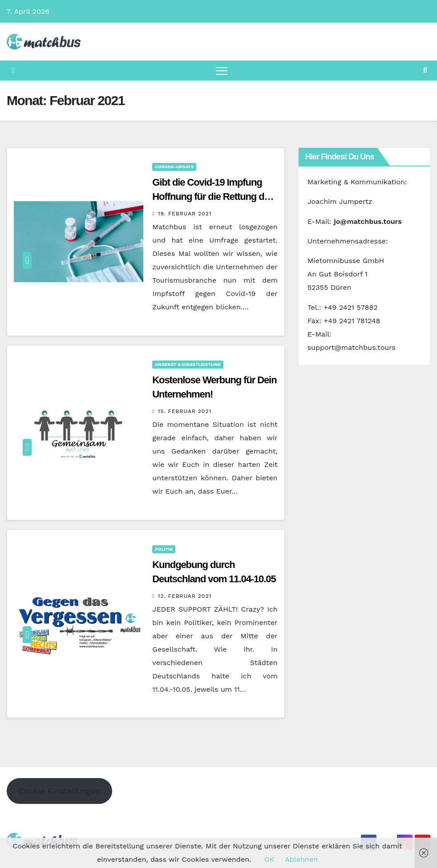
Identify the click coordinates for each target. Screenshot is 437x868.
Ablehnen (301, 859)
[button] (425, 70)
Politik (164, 549)
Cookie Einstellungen (59, 791)
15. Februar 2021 (185, 411)
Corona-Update (174, 167)
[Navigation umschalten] (222, 71)
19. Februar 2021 (185, 214)
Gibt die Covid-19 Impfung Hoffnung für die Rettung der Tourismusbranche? (212, 197)
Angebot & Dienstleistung (188, 364)
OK (269, 859)
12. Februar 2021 (185, 596)
